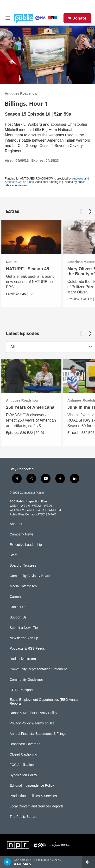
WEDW (37, 506)
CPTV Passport (21, 690)
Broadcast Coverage (25, 744)
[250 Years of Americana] (31, 376)
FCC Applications (22, 765)
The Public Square (23, 817)
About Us (17, 524)
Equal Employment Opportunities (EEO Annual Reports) (44, 702)
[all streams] (89, 862)
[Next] (90, 212)
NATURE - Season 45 (28, 269)
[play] (7, 862)
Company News (22, 534)
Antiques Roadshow (21, 93)
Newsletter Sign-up (24, 638)
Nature (11, 262)
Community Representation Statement (38, 669)
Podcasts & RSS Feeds (27, 649)
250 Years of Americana (30, 407)
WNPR (31, 510)
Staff (13, 555)
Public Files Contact (22, 514)
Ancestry (78, 179)
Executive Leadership (26, 545)
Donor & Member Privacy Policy (33, 713)
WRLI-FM (55, 510)
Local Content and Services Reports (37, 806)
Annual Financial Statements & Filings (38, 734)
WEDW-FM (17, 510)
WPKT (42, 510)
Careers (16, 597)
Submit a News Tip (24, 628)
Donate (79, 18)
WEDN (25, 506)
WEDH (14, 506)
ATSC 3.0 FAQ (47, 514)
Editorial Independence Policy (32, 786)
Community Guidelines (27, 680)
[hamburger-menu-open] (8, 18)
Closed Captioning (23, 754)
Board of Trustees (23, 566)
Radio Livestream (23, 659)
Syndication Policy (23, 775)
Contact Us (18, 607)
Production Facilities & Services (33, 796)
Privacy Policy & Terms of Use (32, 723)
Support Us (18, 617)
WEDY (48, 506)
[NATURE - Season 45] (31, 237)
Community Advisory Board (30, 576)
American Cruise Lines (19, 182)
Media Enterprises (23, 586)
